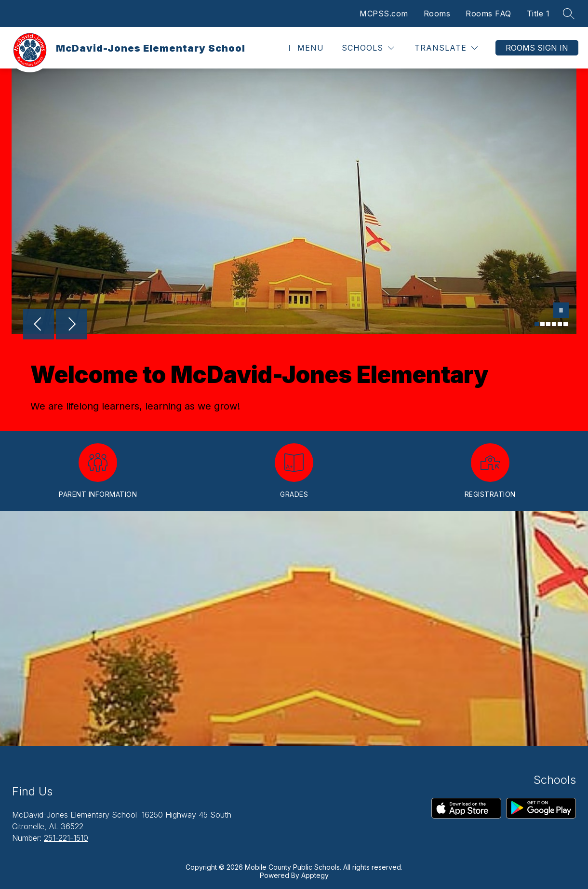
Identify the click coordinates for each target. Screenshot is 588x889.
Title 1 (538, 14)
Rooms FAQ (488, 14)
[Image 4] (554, 324)
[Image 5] (560, 324)
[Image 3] (548, 324)
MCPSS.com (384, 14)
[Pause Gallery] (561, 311)
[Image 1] (537, 324)
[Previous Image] (39, 325)
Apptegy (315, 875)
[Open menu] (304, 48)
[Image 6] (566, 324)
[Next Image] (71, 325)
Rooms (437, 14)
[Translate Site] (446, 48)
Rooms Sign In (537, 48)
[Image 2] (542, 324)
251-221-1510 (66, 838)
